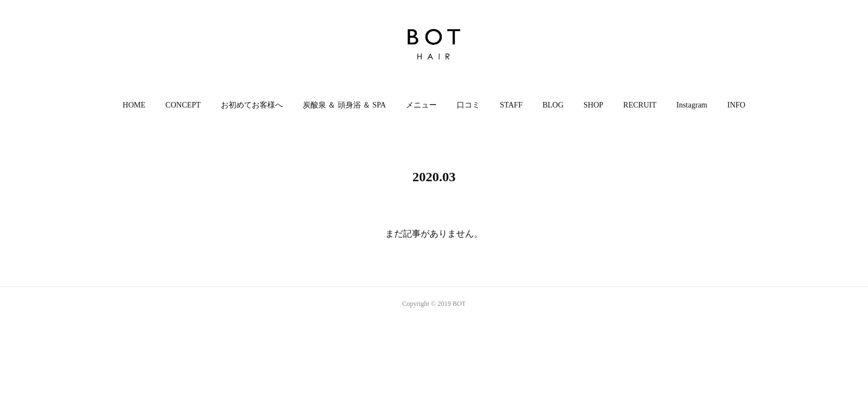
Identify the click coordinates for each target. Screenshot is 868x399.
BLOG (553, 105)
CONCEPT (183, 105)
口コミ (468, 105)
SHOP (593, 105)
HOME (134, 105)
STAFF (511, 105)
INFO (737, 105)
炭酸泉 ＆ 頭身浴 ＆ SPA (344, 105)
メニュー (421, 105)
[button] (134, 105)
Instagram (692, 105)
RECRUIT (640, 105)
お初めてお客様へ (252, 105)
